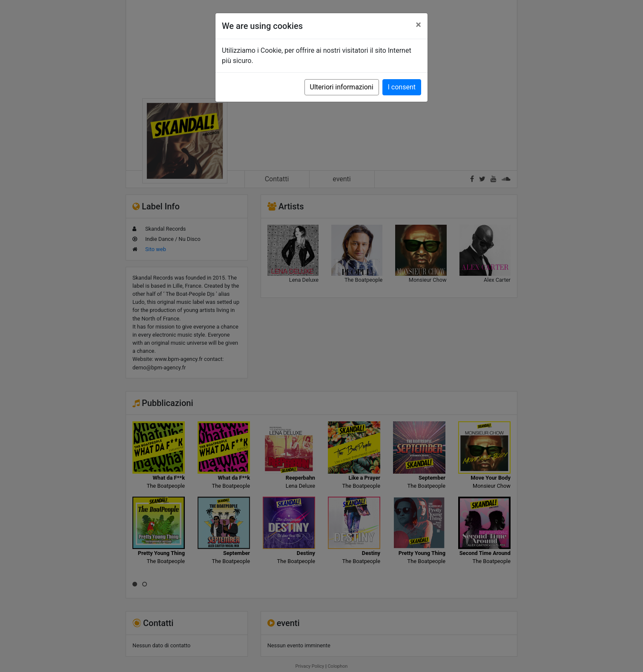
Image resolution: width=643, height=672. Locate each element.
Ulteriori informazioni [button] (342, 87)
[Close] (418, 25)
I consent (402, 87)
